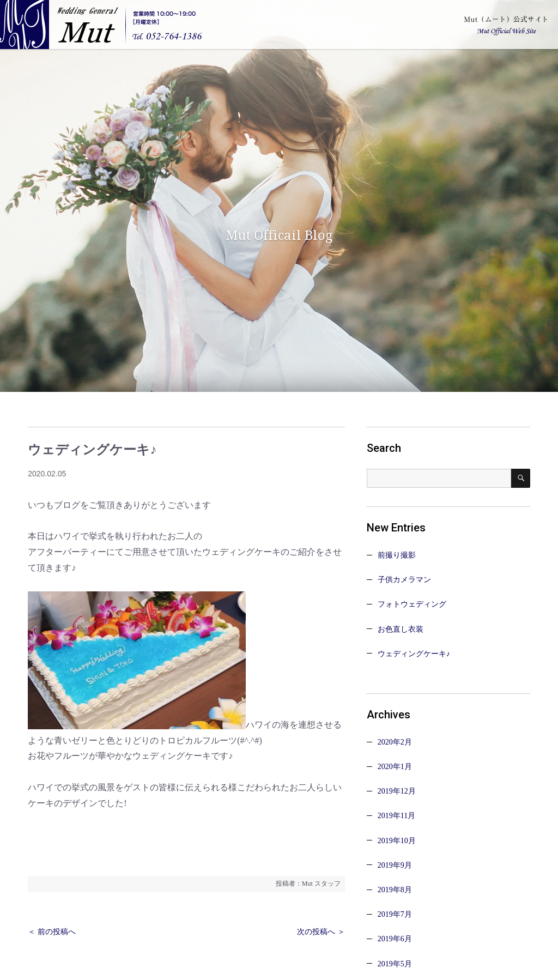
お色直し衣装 (401, 629)
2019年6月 (395, 939)
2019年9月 (395, 865)
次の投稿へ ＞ (321, 932)
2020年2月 (395, 742)
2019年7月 (395, 914)
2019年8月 (395, 890)
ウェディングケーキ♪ (414, 654)
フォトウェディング (412, 604)
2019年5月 (395, 964)
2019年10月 (397, 841)
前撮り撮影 (397, 555)
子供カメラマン (404, 580)
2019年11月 (396, 816)
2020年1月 (395, 767)
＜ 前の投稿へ (52, 932)
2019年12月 (397, 791)
